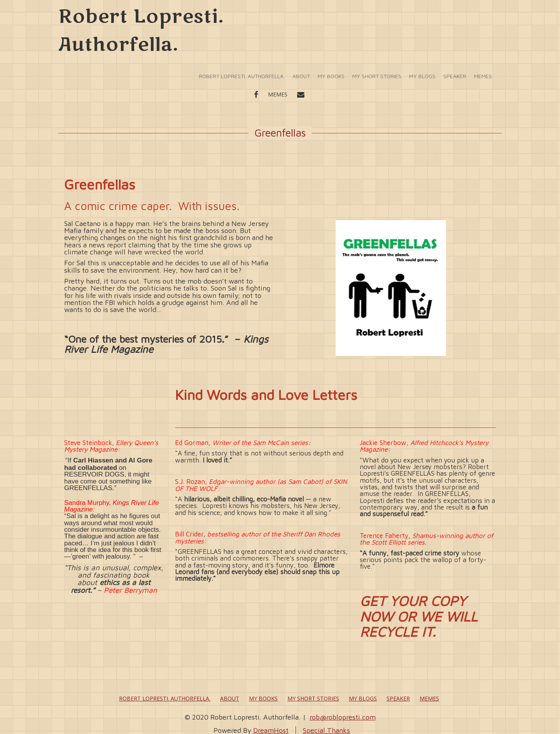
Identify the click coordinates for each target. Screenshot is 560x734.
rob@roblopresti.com (343, 717)
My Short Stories (377, 76)
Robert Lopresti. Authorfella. (242, 76)
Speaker (455, 76)
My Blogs (422, 76)
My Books (331, 76)
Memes (483, 76)
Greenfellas (280, 133)
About (301, 76)
